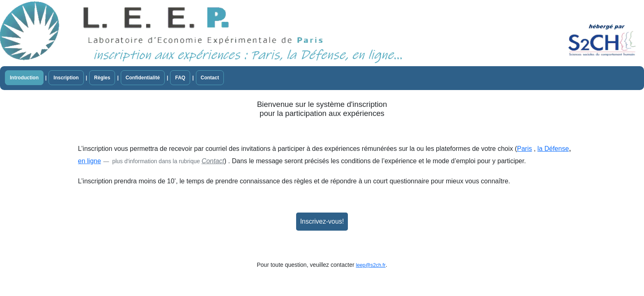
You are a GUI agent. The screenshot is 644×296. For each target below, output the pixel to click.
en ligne (90, 161)
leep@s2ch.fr (371, 265)
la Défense (553, 149)
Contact (213, 161)
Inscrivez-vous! (322, 221)
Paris (524, 149)
